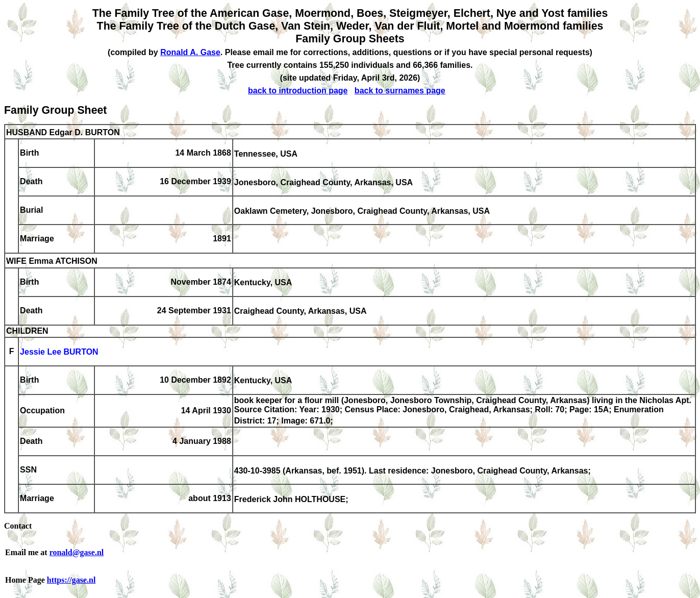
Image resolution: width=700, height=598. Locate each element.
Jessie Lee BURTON (59, 352)
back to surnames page (400, 91)
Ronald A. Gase (190, 52)
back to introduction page (298, 91)
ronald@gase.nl (77, 552)
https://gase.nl (71, 580)
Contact (18, 526)
